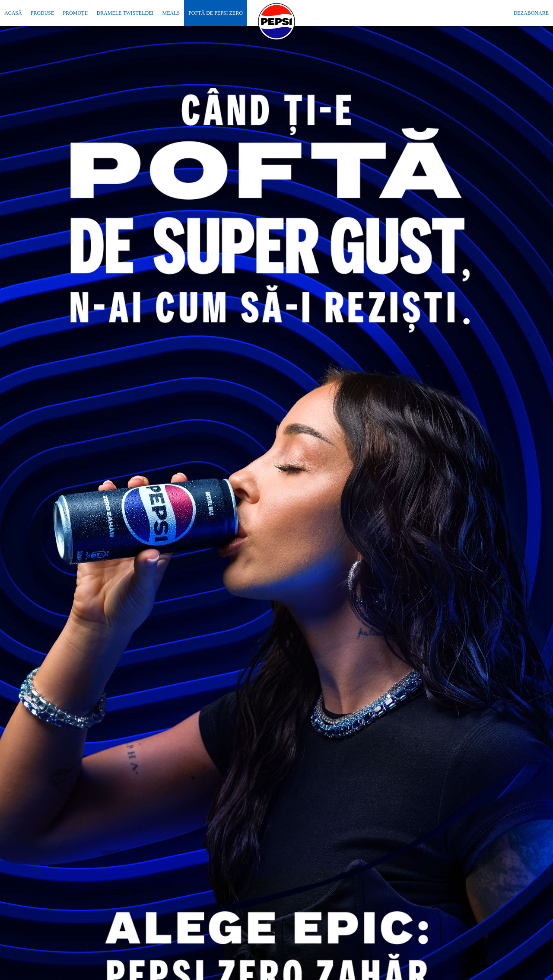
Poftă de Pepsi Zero (216, 13)
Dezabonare (531, 13)
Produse (43, 13)
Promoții (75, 13)
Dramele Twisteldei (125, 13)
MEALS (171, 13)
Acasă (13, 13)
